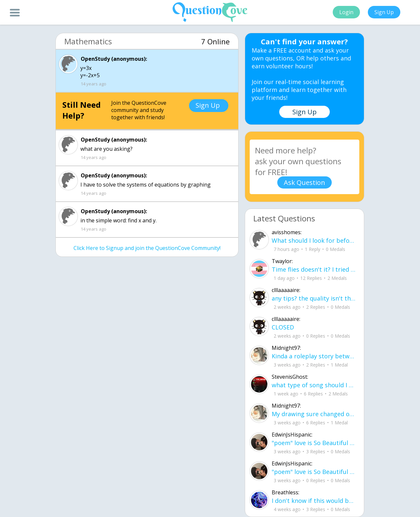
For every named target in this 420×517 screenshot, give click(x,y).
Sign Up (384, 12)
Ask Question (304, 182)
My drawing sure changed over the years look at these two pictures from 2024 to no (314, 414)
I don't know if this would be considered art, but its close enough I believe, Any (314, 501)
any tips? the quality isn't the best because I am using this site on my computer (314, 298)
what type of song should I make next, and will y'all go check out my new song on (314, 385)
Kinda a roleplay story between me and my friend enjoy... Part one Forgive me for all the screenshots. (314, 356)
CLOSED (283, 327)
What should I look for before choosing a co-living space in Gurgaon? (314, 240)
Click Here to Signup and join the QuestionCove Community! (147, 248)
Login (346, 12)
